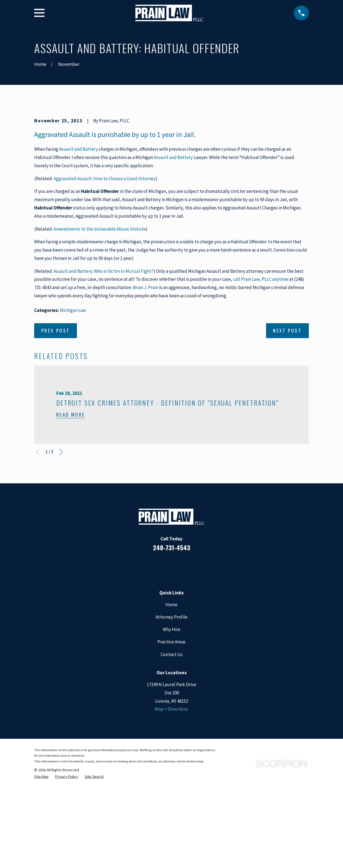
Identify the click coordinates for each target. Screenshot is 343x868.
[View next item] (61, 546)
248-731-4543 (172, 641)
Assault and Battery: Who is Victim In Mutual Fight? (104, 365)
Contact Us (172, 748)
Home (171, 698)
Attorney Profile (171, 711)
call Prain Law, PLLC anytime (261, 373)
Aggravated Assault (62, 228)
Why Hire (171, 723)
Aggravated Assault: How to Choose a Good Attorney (105, 272)
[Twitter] (194, 661)
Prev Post (56, 424)
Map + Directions (171, 803)
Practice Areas (171, 736)
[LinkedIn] (164, 661)
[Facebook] (149, 661)
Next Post (287, 424)
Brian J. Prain (146, 381)
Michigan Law (73, 404)
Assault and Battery (78, 243)
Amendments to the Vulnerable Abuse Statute (100, 323)
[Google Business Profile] (179, 661)
